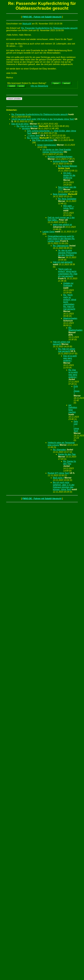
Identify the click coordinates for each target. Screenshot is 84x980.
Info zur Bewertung (39, 86)
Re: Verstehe (33, 138)
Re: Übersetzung (61, 246)
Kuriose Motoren (60, 161)
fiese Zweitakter (60, 194)
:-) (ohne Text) (33, 136)
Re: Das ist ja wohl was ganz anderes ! (73, 373)
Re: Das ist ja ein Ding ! (27, 126)
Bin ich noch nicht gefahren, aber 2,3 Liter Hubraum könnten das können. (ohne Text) (64, 486)
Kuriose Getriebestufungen (60, 157)
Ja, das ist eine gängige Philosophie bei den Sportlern (67, 253)
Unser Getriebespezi (47, 145)
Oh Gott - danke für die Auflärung (69, 175)
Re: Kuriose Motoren (68, 166)
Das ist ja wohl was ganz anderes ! (70, 358)
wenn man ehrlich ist (62, 225)
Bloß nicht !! (58, 478)
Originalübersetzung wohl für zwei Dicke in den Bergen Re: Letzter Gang (61, 239)
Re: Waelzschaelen (75, 329)
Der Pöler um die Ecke (43, 140)
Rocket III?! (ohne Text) (58, 473)
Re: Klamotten (59, 450)
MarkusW (27, 24)
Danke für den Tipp (67, 454)
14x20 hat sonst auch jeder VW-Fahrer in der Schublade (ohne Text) (43, 119)
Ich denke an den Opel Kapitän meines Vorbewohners (57, 151)
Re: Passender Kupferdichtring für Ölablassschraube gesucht (49, 28)
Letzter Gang (49, 232)
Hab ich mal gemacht (63, 262)
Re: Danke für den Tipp (70, 463)
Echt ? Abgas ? (77, 390)
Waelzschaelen (70, 318)
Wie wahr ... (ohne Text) (69, 207)
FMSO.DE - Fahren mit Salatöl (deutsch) (42, 17)
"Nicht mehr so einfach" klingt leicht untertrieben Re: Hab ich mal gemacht (68, 273)
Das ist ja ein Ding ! (20, 124)
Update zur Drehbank (68, 284)
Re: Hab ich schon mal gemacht (67, 350)
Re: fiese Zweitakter (67, 199)
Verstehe (26, 128)
